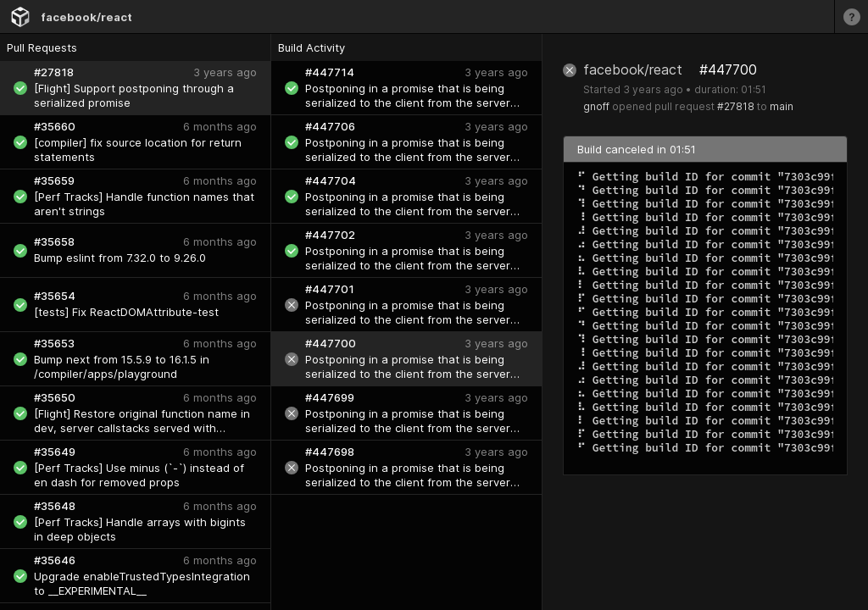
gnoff (596, 106)
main (782, 106)
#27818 (736, 106)
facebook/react (86, 17)
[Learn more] (851, 17)
